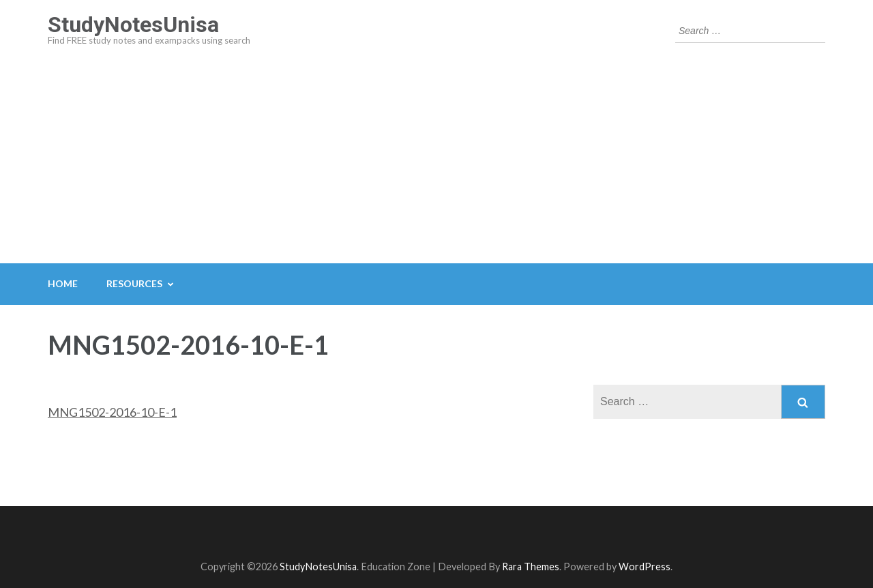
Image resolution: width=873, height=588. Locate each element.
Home (63, 283)
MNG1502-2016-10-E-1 (112, 412)
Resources (134, 283)
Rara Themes (531, 567)
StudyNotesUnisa (133, 25)
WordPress (645, 567)
